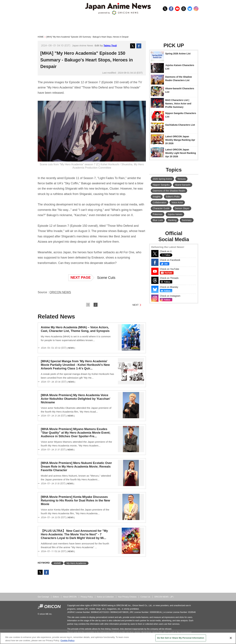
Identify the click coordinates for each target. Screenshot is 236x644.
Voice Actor (177, 202)
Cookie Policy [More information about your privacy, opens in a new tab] (67, 640)
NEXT (135, 305)
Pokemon (158, 214)
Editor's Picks (173, 197)
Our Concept (43, 597)
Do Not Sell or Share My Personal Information (181, 638)
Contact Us (145, 597)
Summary (187, 220)
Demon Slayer (182, 208)
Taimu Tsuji (110, 45)
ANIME (57, 563)
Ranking (172, 220)
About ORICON (70, 597)
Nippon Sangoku (161, 185)
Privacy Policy (87, 597)
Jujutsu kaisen (175, 214)
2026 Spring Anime (162, 179)
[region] (118, 638)
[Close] (231, 638)
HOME (41, 37)
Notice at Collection (105, 597)
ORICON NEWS (60, 292)
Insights (157, 197)
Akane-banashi (182, 185)
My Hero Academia (76, 563)
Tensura (181, 179)
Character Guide (161, 208)
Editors (56, 597)
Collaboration (160, 202)
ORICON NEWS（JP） (165, 597)
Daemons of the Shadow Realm (169, 191)
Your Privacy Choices (127, 597)
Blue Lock (158, 220)
